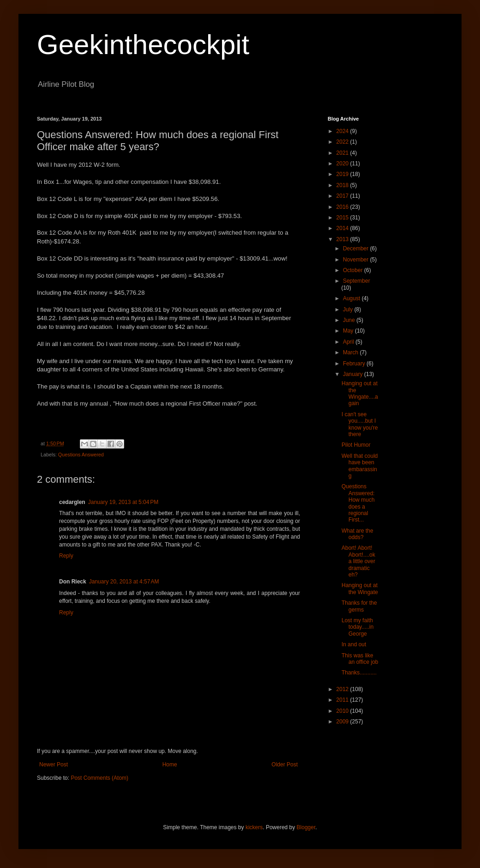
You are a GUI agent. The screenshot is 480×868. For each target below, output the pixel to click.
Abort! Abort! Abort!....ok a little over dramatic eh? (358, 561)
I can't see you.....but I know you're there (360, 424)
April (349, 342)
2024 (343, 131)
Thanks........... (359, 673)
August (352, 298)
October (354, 270)
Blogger (306, 827)
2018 (343, 185)
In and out (354, 644)
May (349, 331)
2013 (343, 239)
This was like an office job (360, 659)
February (355, 364)
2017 (343, 196)
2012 (343, 689)
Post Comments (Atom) (99, 778)
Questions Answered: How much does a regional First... (358, 503)
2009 (343, 722)
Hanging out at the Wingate (360, 589)
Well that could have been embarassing (360, 466)
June (350, 320)
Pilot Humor (356, 445)
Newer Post (54, 765)
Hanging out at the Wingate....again (360, 393)
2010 (343, 711)
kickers (254, 827)
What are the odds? (357, 534)
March (351, 352)
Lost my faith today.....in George (357, 627)
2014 (343, 228)
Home (170, 765)
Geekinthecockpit (143, 45)
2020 (343, 164)
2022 (343, 142)
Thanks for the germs (359, 606)
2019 (343, 174)
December (357, 249)
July (349, 310)
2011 (343, 700)
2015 (343, 218)
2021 (343, 153)
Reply (66, 556)
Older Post (285, 765)
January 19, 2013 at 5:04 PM (123, 502)
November (357, 260)
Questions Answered (81, 455)
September (357, 281)
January (354, 374)
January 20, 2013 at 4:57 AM (124, 582)
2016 (343, 207)
